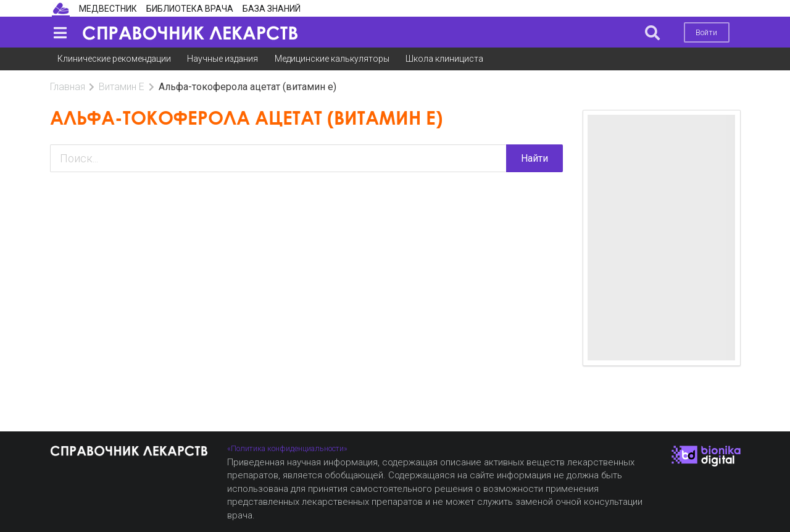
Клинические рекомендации (114, 59)
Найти (534, 158)
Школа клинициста (444, 59)
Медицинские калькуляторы (332, 59)
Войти (706, 32)
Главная (68, 87)
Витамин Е (122, 87)
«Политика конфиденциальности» (287, 448)
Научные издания (222, 59)
